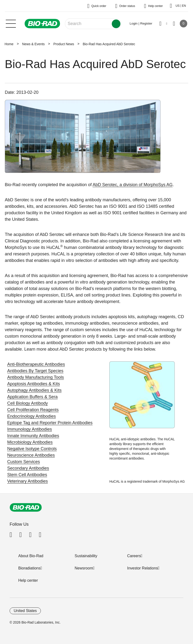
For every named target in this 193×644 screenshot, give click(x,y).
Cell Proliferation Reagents (33, 410)
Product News (64, 44)
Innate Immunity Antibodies (33, 436)
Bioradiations (29, 568)
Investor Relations (143, 568)
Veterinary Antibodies (28, 481)
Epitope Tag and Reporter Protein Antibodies (50, 423)
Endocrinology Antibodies (31, 416)
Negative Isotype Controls (32, 449)
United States (25, 611)
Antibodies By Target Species (35, 371)
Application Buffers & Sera (32, 397)
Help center (28, 580)
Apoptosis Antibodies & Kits (34, 384)
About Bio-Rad (31, 556)
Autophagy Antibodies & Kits (34, 390)
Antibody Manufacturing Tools (36, 377)
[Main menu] (11, 23)
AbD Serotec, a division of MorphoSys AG (133, 185)
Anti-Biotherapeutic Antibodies (36, 364)
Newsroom (84, 568)
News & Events (33, 44)
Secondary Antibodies (28, 468)
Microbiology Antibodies (30, 442)
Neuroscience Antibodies (31, 455)
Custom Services (24, 462)
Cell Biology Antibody (28, 403)
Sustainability (86, 556)
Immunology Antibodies (30, 429)
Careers (134, 556)
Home (9, 44)
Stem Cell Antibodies (27, 475)
